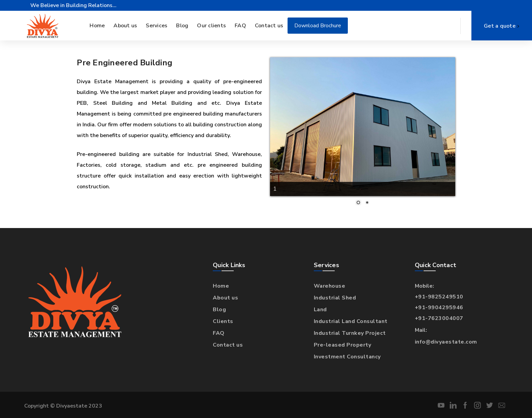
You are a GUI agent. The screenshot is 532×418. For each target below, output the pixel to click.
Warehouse (330, 286)
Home (221, 286)
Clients (223, 321)
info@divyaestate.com (446, 342)
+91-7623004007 (439, 318)
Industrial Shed (335, 298)
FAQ (219, 333)
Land (320, 310)
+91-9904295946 (439, 308)
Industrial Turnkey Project (350, 333)
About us (225, 298)
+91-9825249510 (439, 297)
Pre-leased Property (343, 345)
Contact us (228, 345)
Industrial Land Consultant (351, 321)
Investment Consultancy (347, 357)
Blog (219, 310)
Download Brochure (318, 26)
